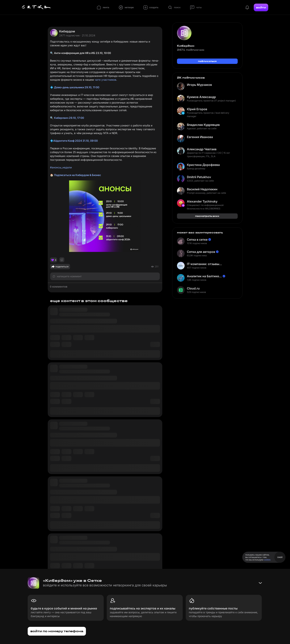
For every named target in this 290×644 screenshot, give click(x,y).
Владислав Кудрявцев (203, 125)
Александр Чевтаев (202, 149)
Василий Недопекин (202, 189)
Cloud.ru (193, 288)
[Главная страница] (36, 7)
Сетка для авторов (201, 252)
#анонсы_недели (61, 167)
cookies (267, 560)
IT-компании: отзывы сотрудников (203, 264)
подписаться (207, 61)
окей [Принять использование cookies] (280, 557)
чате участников (105, 80)
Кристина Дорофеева (203, 165)
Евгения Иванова (200, 137)
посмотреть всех (207, 216)
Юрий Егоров (197, 109)
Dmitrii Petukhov (199, 177)
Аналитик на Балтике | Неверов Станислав (204, 276)
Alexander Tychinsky (202, 201)
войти (261, 7)
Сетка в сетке (197, 240)
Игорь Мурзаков (199, 85)
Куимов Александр (201, 97)
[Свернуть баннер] (260, 583)
